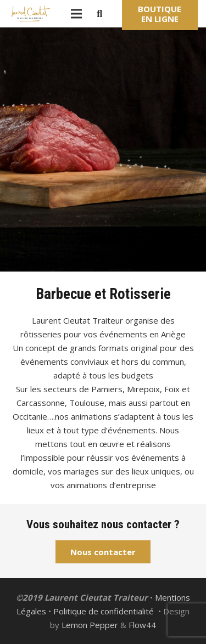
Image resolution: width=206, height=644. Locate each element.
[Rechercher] (99, 14)
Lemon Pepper (90, 625)
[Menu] (76, 14)
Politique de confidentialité (104, 611)
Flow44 (142, 625)
